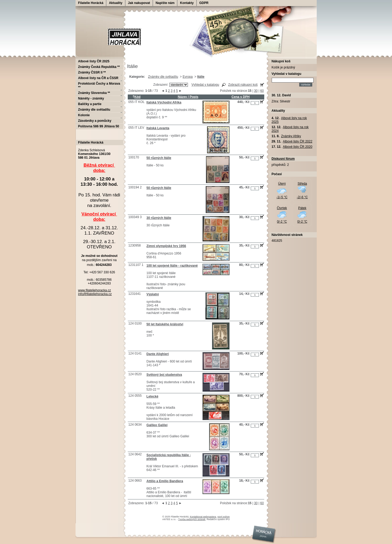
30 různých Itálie (159, 218)
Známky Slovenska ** (94, 93)
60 (262, 91)
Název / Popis (188, 97)
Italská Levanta (158, 128)
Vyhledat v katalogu (205, 85)
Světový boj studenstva (164, 375)
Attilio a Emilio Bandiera (165, 481)
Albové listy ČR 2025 (94, 61)
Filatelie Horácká (91, 3)
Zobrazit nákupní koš (243, 85)
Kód (136, 97)
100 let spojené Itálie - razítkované (172, 266)
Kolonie (84, 115)
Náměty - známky (91, 98)
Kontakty (187, 3)
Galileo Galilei (157, 425)
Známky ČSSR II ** (92, 72)
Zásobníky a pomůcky (95, 121)
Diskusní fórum (283, 159)
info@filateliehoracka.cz (95, 294)
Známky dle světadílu (163, 77)
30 (256, 91)
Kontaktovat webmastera (203, 517)
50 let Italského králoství (165, 324)
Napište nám (165, 3)
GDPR (204, 3)
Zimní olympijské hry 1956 (166, 246)
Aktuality (116, 3)
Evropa (188, 77)
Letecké (153, 396)
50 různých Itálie (159, 158)
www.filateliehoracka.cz (95, 290)
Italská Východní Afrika (164, 102)
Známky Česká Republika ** (99, 67)
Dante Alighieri (158, 354)
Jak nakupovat (139, 3)
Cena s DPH (241, 97)
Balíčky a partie (90, 104)
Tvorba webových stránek (192, 519)
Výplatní (153, 294)
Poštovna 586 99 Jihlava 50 (99, 126)
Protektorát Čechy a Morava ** (99, 85)
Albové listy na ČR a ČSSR (98, 78)
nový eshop (223, 517)
